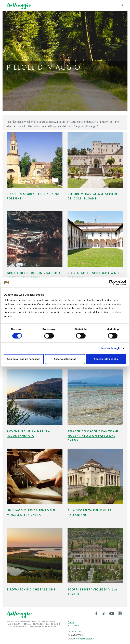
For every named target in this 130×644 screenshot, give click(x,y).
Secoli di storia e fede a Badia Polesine (33, 196)
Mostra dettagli (110, 348)
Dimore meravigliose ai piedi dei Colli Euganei (92, 196)
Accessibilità (73, 626)
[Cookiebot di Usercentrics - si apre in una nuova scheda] (111, 282)
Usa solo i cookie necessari (24, 359)
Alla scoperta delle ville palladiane (89, 513)
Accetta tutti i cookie (106, 359)
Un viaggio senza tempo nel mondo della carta (31, 513)
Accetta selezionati (65, 359)
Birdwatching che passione (31, 590)
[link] (96, 613)
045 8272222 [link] (77, 632)
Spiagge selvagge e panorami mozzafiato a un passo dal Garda (93, 436)
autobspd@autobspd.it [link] (84, 639)
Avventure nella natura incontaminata (28, 434)
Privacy (71, 622)
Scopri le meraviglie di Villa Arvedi (92, 592)
